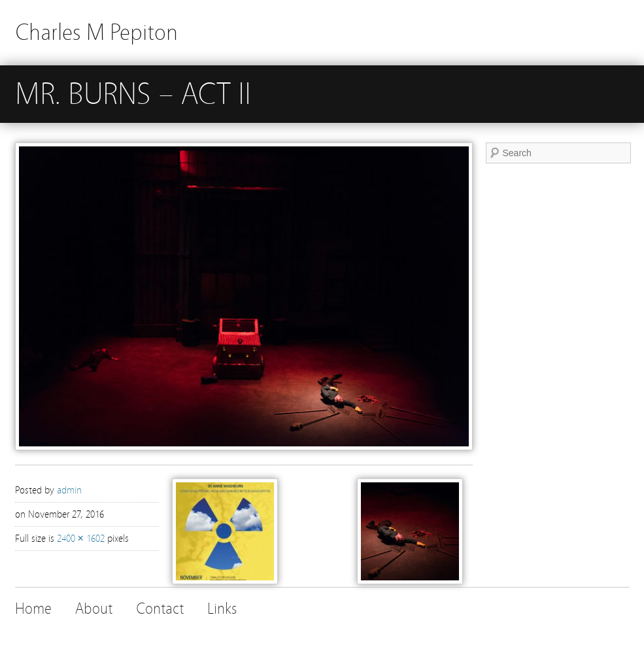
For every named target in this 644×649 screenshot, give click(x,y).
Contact (160, 609)
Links (222, 609)
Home (33, 609)
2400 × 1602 (81, 539)
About (94, 609)
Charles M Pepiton (96, 32)
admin (69, 490)
